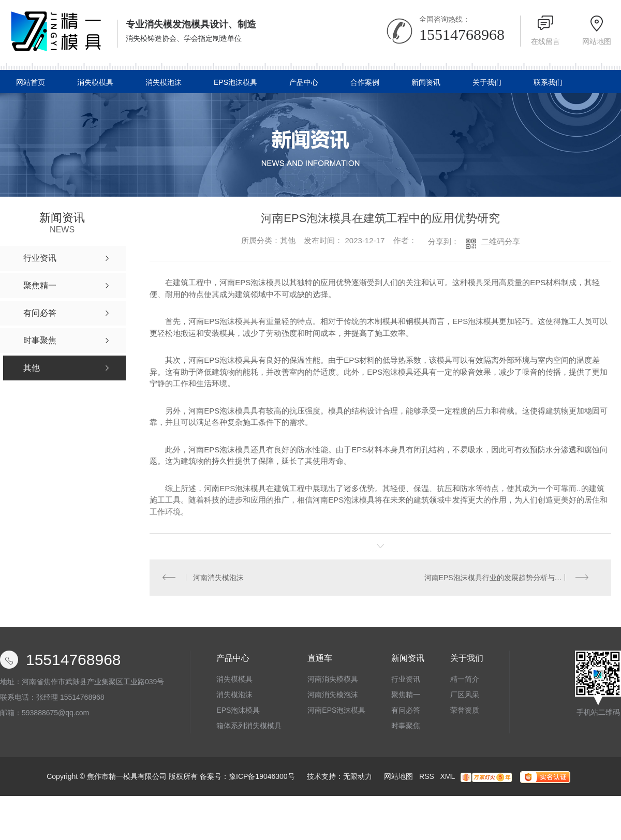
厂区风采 (465, 695)
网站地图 (597, 41)
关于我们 (487, 82)
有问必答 (406, 711)
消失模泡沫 (164, 82)
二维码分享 (501, 241)
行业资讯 (406, 680)
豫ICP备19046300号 (262, 777)
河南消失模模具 (333, 680)
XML (447, 777)
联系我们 (548, 82)
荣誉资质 (465, 711)
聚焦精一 (406, 695)
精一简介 (465, 680)
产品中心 (304, 82)
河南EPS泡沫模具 (336, 711)
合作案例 (365, 82)
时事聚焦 (406, 726)
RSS (427, 777)
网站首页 (31, 82)
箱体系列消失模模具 (249, 726)
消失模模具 (95, 82)
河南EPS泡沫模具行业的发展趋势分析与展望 (497, 578)
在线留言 (545, 41)
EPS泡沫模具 (235, 82)
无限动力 (358, 777)
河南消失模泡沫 (219, 578)
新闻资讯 (426, 82)
